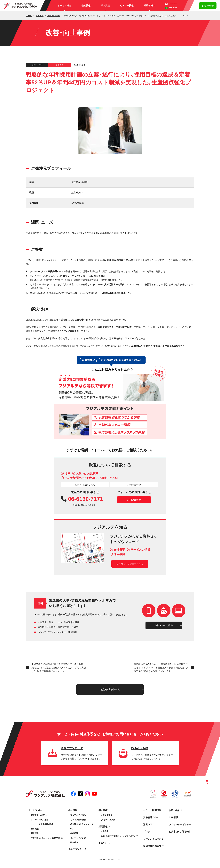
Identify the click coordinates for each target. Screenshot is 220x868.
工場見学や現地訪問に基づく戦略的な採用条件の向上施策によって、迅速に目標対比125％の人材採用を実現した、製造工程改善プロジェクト (56, 668)
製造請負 (35, 833)
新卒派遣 (35, 829)
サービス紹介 (64, 6)
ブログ (147, 832)
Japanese (171, 4)
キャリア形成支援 (78, 820)
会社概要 (74, 833)
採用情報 (149, 6)
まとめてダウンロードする (130, 564)
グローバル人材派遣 (40, 820)
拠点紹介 (74, 842)
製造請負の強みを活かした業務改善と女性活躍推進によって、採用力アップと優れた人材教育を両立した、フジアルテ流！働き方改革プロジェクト (164, 668)
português (171, 8)
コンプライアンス (78, 838)
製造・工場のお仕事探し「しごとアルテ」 (118, 836)
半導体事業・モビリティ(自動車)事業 (47, 838)
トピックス (104, 843)
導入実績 (105, 6)
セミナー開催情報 (152, 810)
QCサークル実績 (108, 820)
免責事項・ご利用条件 (180, 832)
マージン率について (153, 839)
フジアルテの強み (78, 815)
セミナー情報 (127, 6)
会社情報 (86, 6)
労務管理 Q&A (151, 817)
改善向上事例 (106, 815)
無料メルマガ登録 (164, 625)
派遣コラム (149, 824)
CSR (72, 829)
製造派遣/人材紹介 (39, 815)
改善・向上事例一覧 (110, 689)
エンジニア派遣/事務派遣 (42, 824)
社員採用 (105, 831)
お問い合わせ (208, 6)
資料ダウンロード (77, 849)
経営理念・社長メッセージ (82, 824)
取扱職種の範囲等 (152, 846)
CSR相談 (174, 817)
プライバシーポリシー (180, 824)
